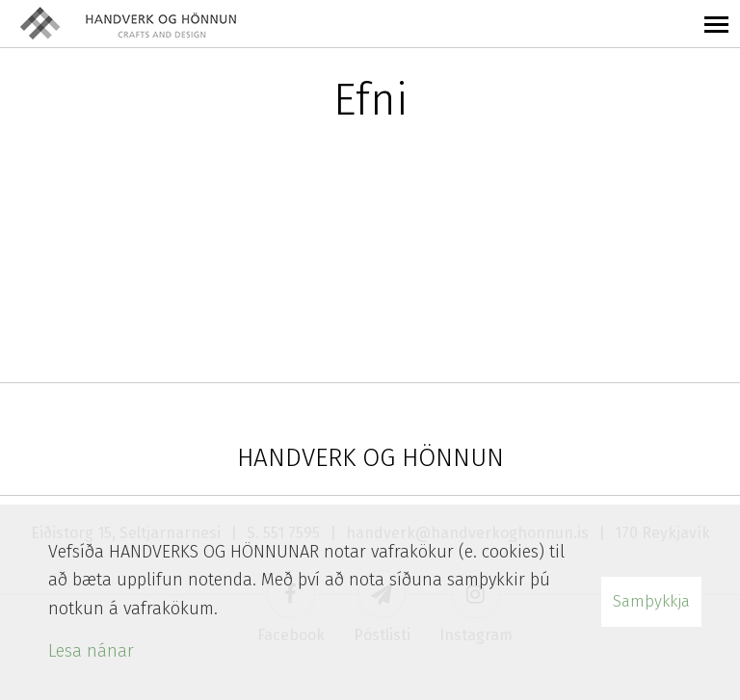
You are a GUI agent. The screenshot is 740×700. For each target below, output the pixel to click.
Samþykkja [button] (651, 601)
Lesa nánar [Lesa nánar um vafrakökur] (91, 651)
